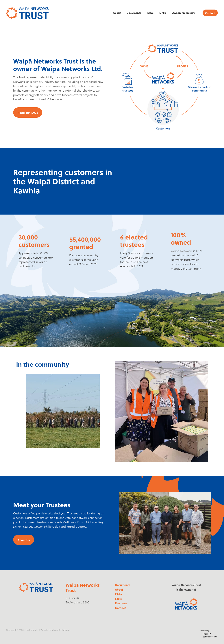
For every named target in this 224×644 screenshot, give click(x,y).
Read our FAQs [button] (28, 113)
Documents (134, 13)
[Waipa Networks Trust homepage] (27, 13)
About (117, 13)
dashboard (31, 630)
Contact (210, 13)
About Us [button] (24, 540)
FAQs (150, 13)
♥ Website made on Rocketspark (55, 630)
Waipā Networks (182, 251)
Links (163, 13)
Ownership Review (184, 13)
